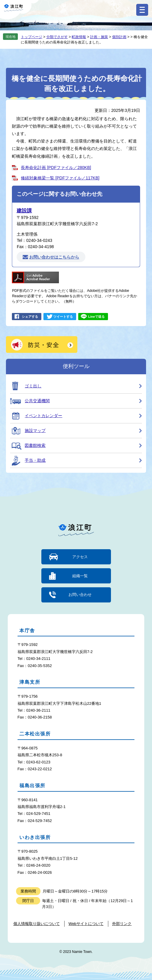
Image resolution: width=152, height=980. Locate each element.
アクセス (80, 557)
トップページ (32, 37)
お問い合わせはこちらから (54, 257)
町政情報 (79, 37)
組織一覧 (80, 576)
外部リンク (122, 924)
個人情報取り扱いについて (37, 924)
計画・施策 (99, 37)
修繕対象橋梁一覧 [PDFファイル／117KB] (60, 178)
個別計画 (119, 37)
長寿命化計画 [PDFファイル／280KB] (56, 167)
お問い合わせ (80, 595)
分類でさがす (57, 37)
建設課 (24, 211)
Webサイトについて (86, 924)
